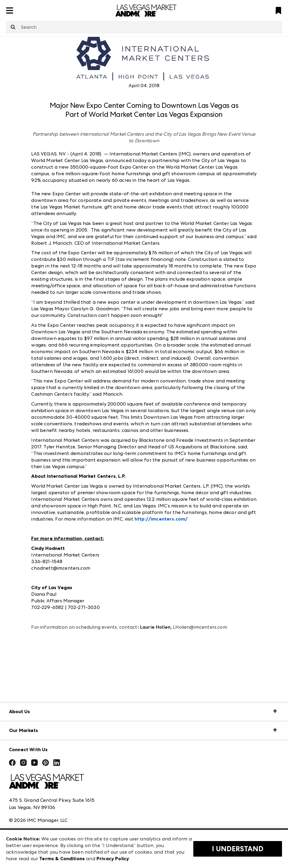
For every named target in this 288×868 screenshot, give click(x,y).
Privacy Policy (113, 859)
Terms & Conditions (62, 859)
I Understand (238, 849)
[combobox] (144, 27)
